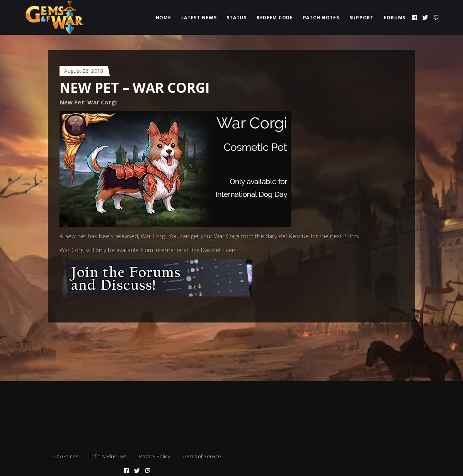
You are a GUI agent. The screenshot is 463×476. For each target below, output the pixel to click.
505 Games (65, 456)
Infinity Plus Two (109, 456)
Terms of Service (202, 456)
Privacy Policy (155, 456)
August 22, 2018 (84, 71)
